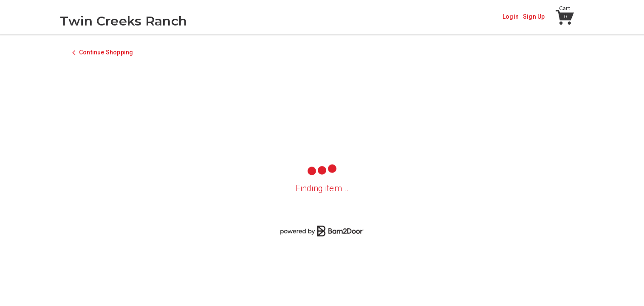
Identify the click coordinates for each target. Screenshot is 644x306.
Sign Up (534, 17)
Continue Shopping (106, 52)
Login (511, 17)
